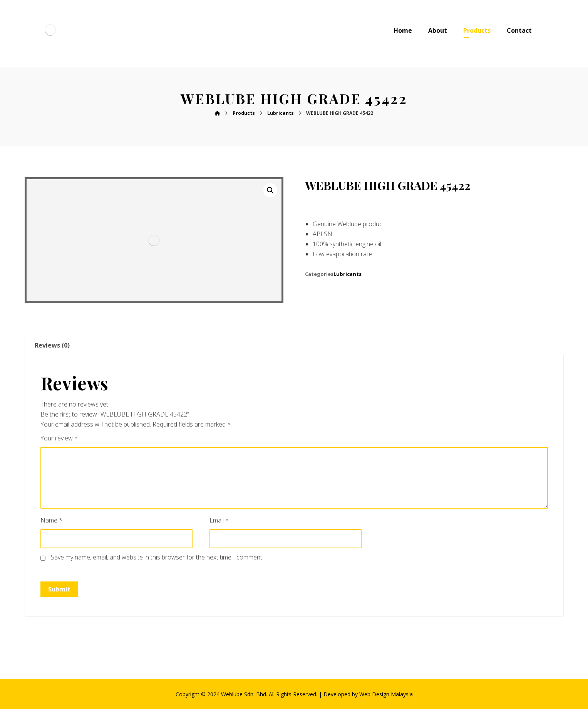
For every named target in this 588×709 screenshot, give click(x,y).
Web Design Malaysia (386, 694)
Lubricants (348, 274)
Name (51, 520)
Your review (59, 438)
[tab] (52, 345)
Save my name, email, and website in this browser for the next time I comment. (157, 557)
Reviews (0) (52, 345)
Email (219, 520)
